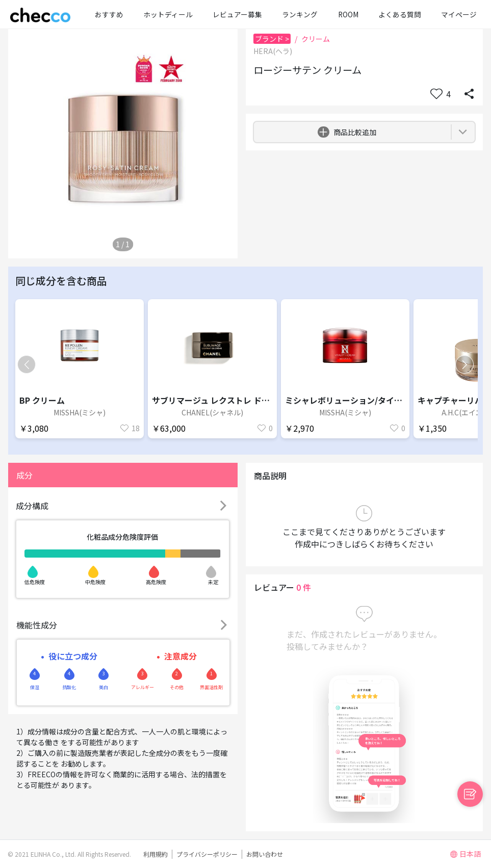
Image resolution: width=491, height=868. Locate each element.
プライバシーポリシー (207, 854)
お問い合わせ (265, 854)
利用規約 (156, 854)
